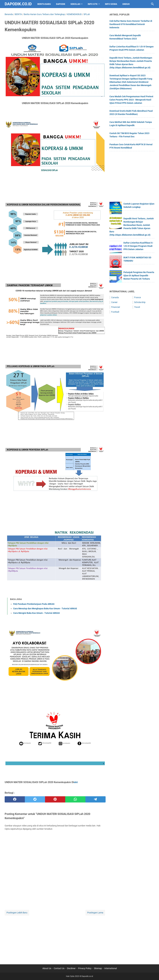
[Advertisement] (55, 938)
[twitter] (35, 799)
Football (115, 312)
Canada (115, 297)
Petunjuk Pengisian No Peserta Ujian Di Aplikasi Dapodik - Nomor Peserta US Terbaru (139, 276)
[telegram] (95, 799)
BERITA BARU (44, 4)
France (137, 297)
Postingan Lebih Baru (17, 913)
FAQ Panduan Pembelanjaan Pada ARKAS (34, 604)
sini (76, 782)
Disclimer (71, 968)
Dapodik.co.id (18, 4)
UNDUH (126, 4)
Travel (137, 307)
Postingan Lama (95, 913)
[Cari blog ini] (152, 4)
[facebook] (15, 799)
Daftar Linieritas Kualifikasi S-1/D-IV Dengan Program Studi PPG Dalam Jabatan (138, 246)
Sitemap (98, 968)
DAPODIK (61, 4)
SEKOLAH (75, 4)
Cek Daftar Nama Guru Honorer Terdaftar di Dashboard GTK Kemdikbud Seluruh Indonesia (131, 24)
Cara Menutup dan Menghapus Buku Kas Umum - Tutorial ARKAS (45, 609)
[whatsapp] (75, 799)
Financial (116, 307)
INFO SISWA (111, 4)
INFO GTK (93, 4)
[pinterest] (55, 799)
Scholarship (140, 302)
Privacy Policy (85, 968)
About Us (47, 968)
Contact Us (59, 968)
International (111, 968)
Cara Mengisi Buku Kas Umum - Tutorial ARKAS (36, 613)
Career (114, 302)
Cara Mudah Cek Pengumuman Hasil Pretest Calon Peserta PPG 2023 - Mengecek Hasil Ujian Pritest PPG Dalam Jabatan (131, 100)
